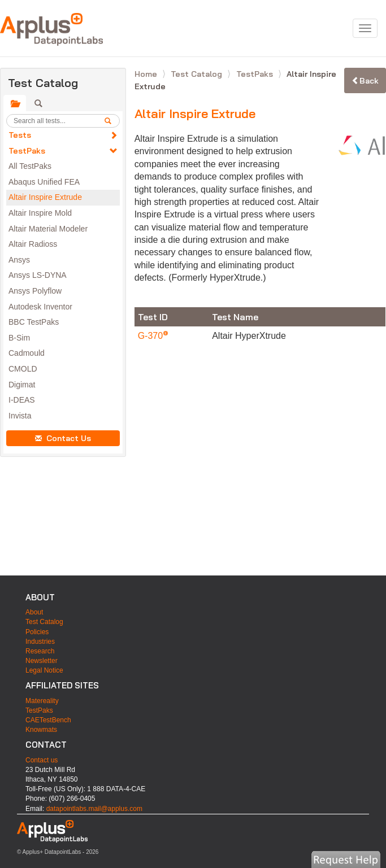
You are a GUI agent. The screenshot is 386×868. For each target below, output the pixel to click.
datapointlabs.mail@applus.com (94, 809)
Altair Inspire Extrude (45, 197)
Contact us (42, 760)
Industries (40, 642)
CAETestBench (48, 720)
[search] (112, 121)
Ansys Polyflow (35, 291)
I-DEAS (22, 400)
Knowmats (41, 730)
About (34, 612)
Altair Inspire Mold (40, 213)
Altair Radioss (33, 244)
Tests (20, 135)
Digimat (22, 385)
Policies (37, 632)
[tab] (15, 103)
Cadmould (27, 353)
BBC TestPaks (34, 322)
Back (365, 81)
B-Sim (19, 338)
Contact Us (63, 438)
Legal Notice (44, 670)
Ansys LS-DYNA (38, 275)
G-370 (152, 336)
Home (147, 74)
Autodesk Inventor (40, 307)
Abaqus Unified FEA (44, 182)
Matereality (42, 701)
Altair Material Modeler (48, 229)
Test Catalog (198, 74)
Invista (20, 416)
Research (40, 651)
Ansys (19, 260)
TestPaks (27, 151)
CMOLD (23, 369)
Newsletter (42, 661)
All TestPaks (30, 166)
